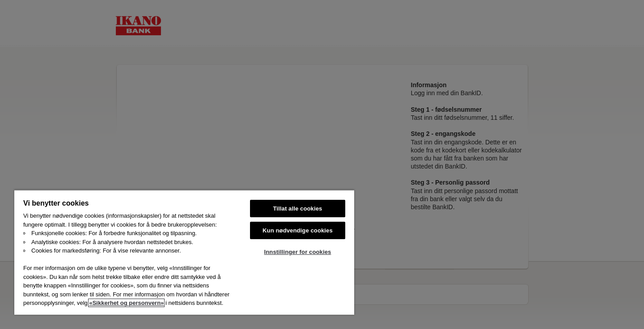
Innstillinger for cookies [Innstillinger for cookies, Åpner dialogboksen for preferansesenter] (298, 252)
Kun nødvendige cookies (298, 230)
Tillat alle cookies (298, 209)
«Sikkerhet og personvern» (126, 303)
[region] (184, 252)
